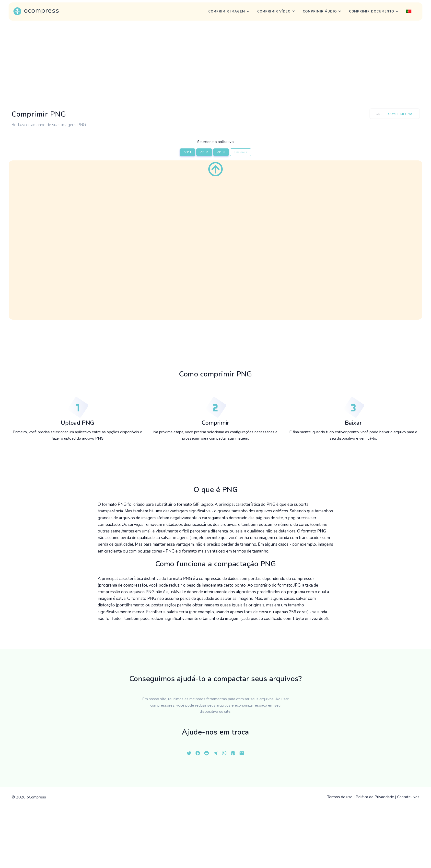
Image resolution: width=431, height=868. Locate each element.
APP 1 (188, 152)
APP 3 (221, 152)
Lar (379, 114)
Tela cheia (241, 152)
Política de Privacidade (375, 797)
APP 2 (204, 152)
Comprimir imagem (227, 12)
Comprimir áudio (320, 12)
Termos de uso (340, 797)
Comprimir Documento (372, 12)
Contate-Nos (408, 797)
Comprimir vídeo (274, 12)
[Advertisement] (216, 65)
